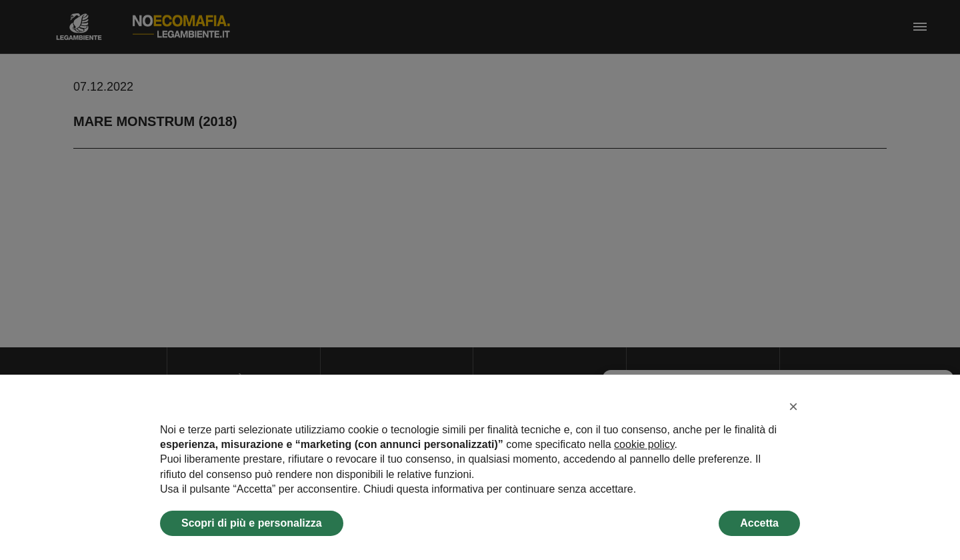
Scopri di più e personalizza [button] (252, 523)
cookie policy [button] (644, 444)
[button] (793, 407)
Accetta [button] (759, 523)
